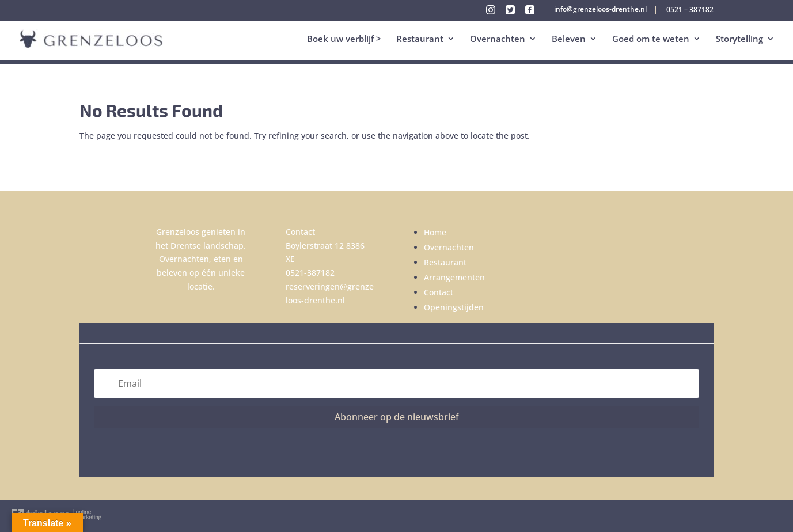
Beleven (569, 39)
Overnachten (498, 39)
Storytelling (739, 39)
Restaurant (420, 39)
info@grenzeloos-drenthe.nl (600, 10)
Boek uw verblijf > (344, 39)
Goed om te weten (651, 39)
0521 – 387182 (690, 10)
